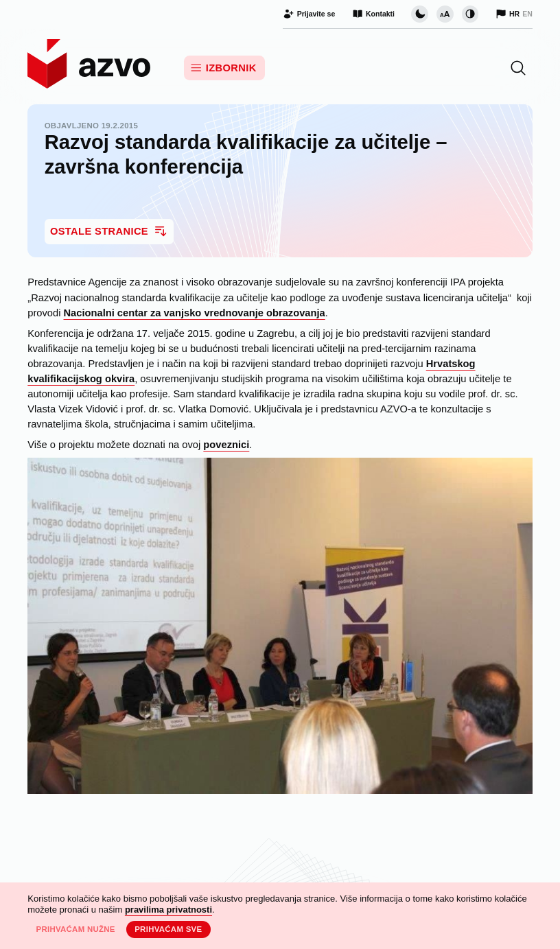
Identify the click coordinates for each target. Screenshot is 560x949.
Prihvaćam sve (168, 929)
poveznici (226, 445)
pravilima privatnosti (168, 910)
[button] (518, 68)
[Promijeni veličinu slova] (445, 14)
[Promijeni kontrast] (470, 14)
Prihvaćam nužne (75, 929)
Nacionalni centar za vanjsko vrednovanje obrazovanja (195, 313)
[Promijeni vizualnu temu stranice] (419, 14)
